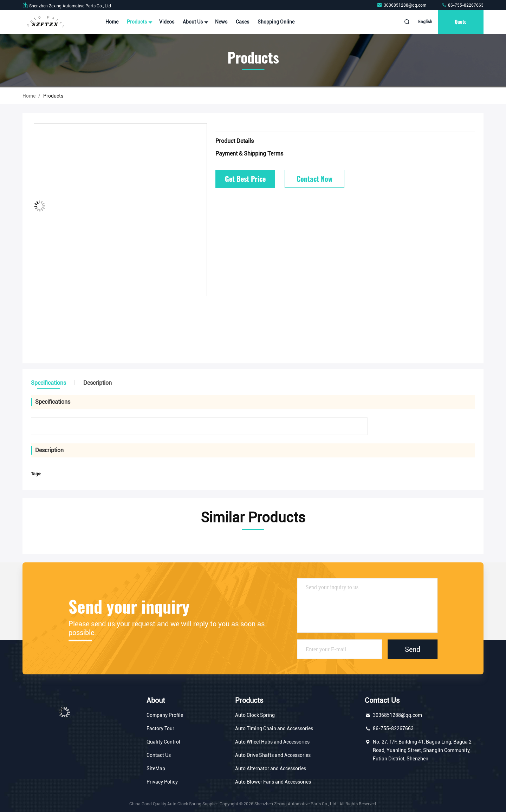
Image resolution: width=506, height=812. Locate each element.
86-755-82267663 (462, 5)
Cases (242, 22)
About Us (195, 22)
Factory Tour (160, 728)
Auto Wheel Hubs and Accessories (272, 742)
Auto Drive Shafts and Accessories (273, 755)
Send (413, 649)
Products (139, 22)
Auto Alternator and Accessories (271, 768)
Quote (461, 22)
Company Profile (165, 715)
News (221, 22)
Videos (167, 22)
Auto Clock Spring (255, 715)
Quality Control (163, 742)
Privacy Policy (162, 782)
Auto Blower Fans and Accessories (273, 782)
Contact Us (159, 755)
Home (112, 22)
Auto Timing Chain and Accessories (274, 728)
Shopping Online (276, 22)
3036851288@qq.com (402, 5)
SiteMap (156, 768)
